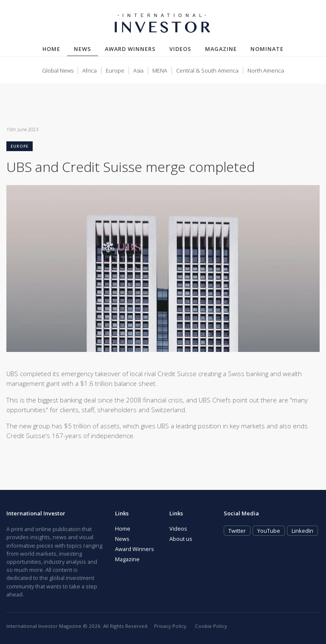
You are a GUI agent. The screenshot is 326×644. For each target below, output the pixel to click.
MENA (160, 70)
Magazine (221, 49)
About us (181, 539)
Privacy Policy (170, 626)
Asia (138, 70)
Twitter (237, 531)
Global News (58, 70)
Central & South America (207, 70)
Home (51, 49)
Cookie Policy (211, 626)
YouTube (269, 531)
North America (266, 70)
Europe (115, 70)
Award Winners (130, 49)
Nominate (267, 49)
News (86, 49)
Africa (90, 70)
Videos (180, 49)
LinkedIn (302, 531)
